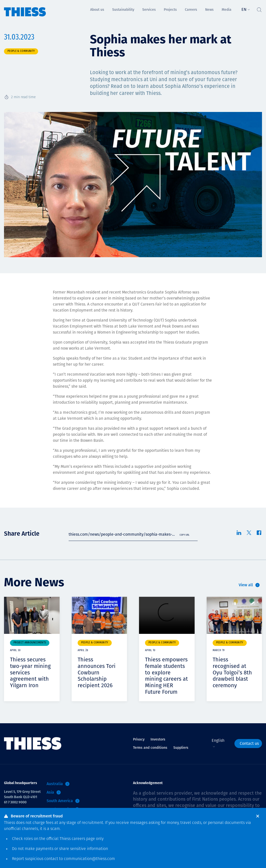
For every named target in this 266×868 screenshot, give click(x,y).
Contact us (249, 743)
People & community (21, 51)
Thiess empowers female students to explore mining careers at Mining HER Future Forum (167, 675)
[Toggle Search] (259, 9)
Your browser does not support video (167, 615)
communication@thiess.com (89, 859)
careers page (83, 839)
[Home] (25, 8)
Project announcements (30, 643)
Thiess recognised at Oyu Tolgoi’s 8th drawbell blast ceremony (232, 672)
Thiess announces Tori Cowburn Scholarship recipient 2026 (97, 672)
